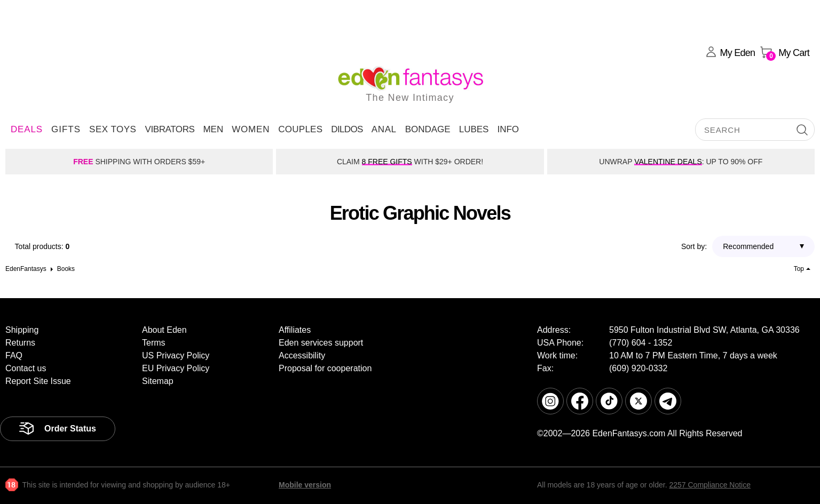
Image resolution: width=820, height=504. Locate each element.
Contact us (26, 368)
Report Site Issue (38, 381)
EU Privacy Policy (176, 368)
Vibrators (169, 129)
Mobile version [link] (305, 485)
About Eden (164, 330)
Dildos (347, 129)
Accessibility (302, 355)
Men (213, 129)
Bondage (428, 129)
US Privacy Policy (176, 355)
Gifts (66, 129)
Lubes (474, 129)
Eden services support (321, 343)
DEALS (27, 129)
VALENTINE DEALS (668, 162)
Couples (300, 129)
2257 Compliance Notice (710, 485)
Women (251, 129)
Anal (384, 129)
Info (508, 129)
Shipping (22, 330)
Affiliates (295, 330)
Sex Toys (113, 129)
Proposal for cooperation (325, 368)
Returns (20, 343)
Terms (154, 343)
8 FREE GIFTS (387, 162)
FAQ (14, 355)
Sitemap (158, 381)
